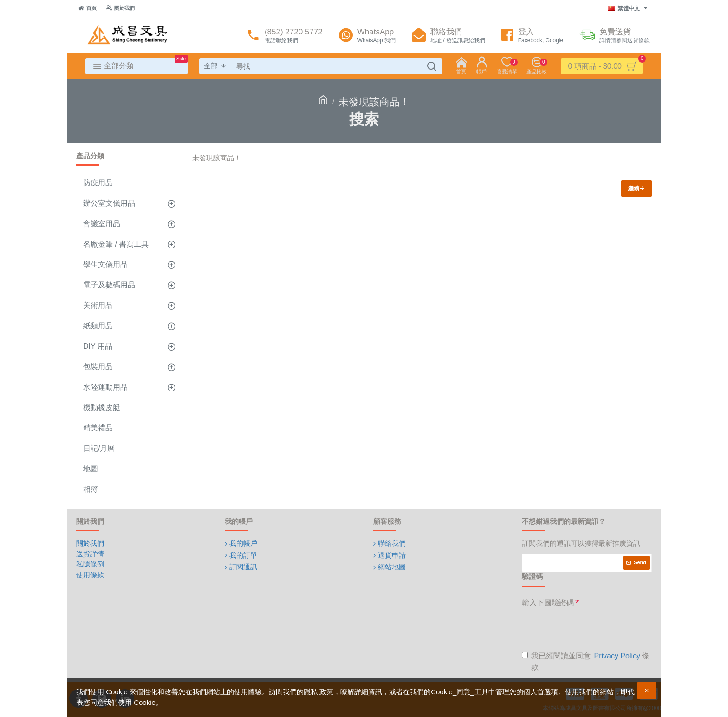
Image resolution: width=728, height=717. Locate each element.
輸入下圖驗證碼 (548, 603)
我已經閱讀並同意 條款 (585, 661)
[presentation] (592, 629)
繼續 (634, 189)
